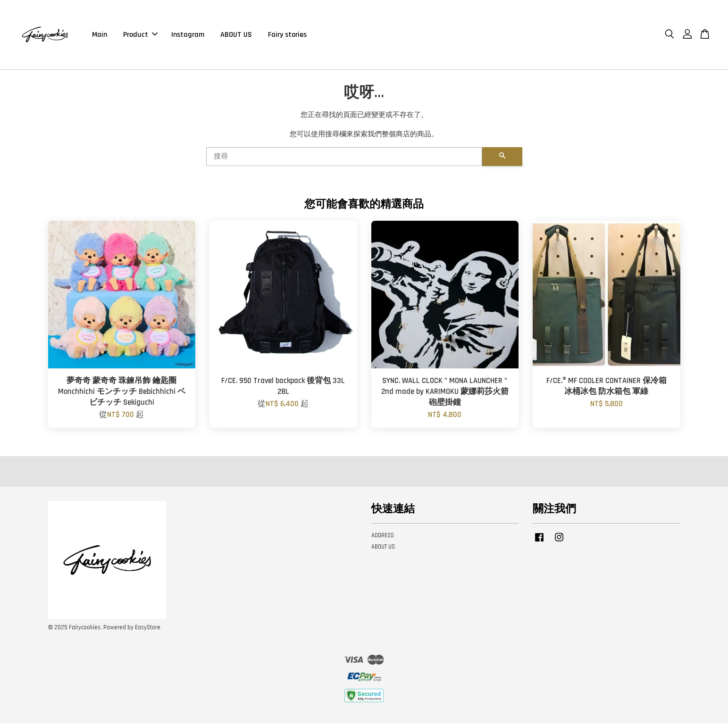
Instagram (188, 35)
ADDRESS (383, 537)
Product (140, 35)
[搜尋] (344, 158)
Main (100, 35)
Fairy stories (287, 35)
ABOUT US (236, 35)
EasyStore (148, 629)
